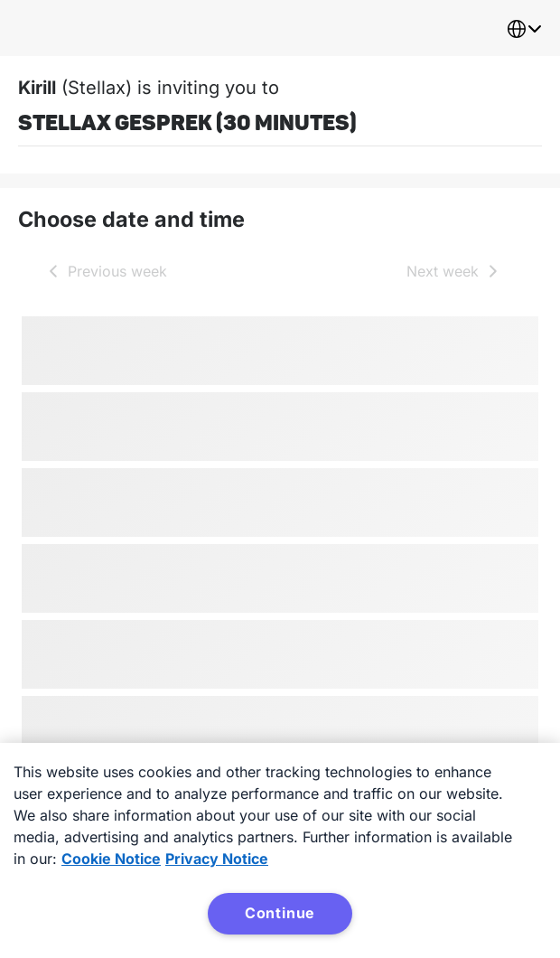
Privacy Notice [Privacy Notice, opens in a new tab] (217, 859)
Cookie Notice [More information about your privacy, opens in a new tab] (111, 859)
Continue (280, 913)
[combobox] (524, 29)
